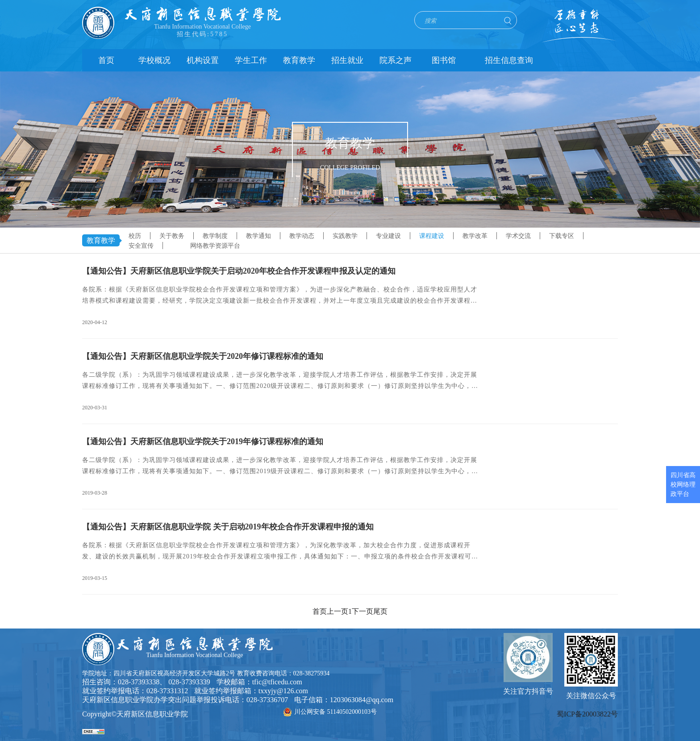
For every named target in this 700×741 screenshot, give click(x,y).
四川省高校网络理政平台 (683, 485)
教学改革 (475, 236)
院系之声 (396, 60)
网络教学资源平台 (215, 246)
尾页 (380, 612)
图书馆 (444, 60)
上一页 (337, 612)
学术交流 (518, 236)
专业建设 (388, 236)
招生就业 (347, 60)
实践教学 (345, 236)
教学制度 (215, 236)
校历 (135, 236)
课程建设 (432, 236)
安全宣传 (141, 246)
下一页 (362, 612)
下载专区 (562, 236)
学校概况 (154, 60)
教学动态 (302, 236)
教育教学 (299, 60)
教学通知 (258, 236)
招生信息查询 (509, 60)
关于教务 (172, 236)
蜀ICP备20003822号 (587, 714)
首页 (106, 60)
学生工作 (251, 60)
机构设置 (203, 60)
